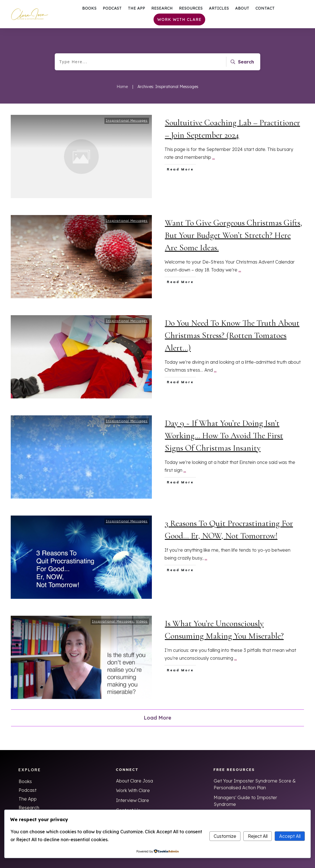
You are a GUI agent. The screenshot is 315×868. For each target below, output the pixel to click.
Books (25, 781)
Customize (225, 836)
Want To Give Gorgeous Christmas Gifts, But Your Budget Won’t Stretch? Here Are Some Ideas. (234, 237)
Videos (142, 624)
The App (28, 799)
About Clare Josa (134, 781)
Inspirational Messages (127, 123)
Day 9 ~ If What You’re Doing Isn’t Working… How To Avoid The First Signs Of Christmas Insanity (224, 438)
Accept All (290, 836)
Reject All (258, 836)
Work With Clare (133, 790)
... (214, 159)
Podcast (28, 790)
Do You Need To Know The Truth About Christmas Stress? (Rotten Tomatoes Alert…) (232, 338)
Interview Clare (133, 800)
